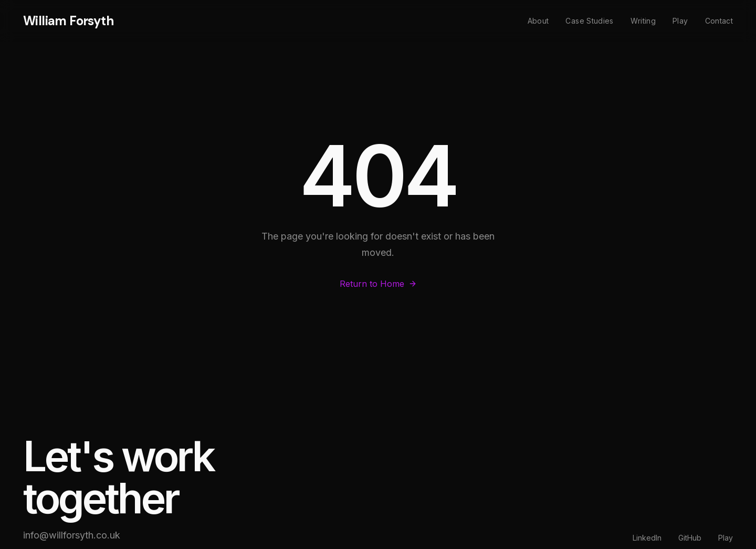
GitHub (690, 538)
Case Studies (589, 21)
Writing (643, 21)
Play (680, 21)
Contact (719, 21)
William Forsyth (68, 21)
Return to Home (378, 284)
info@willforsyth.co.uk (72, 535)
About (538, 21)
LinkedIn (647, 538)
